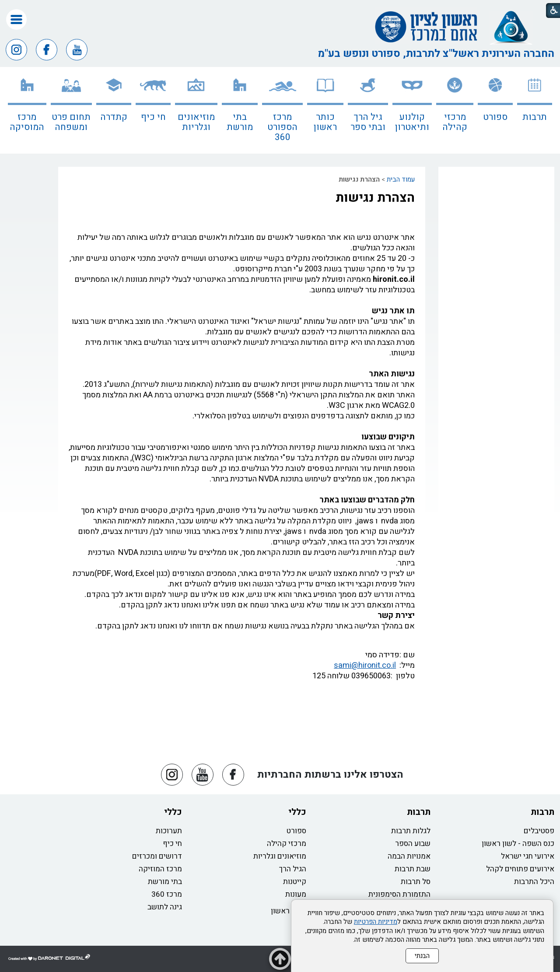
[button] (16, 19)
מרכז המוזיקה (160, 869)
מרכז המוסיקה (27, 122)
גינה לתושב (165, 907)
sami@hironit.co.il (365, 665)
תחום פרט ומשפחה (71, 122)
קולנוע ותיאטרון (412, 122)
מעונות (296, 894)
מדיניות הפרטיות (376, 922)
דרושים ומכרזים (157, 856)
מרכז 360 (167, 894)
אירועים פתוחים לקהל (520, 869)
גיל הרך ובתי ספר (368, 122)
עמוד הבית (401, 179)
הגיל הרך (293, 869)
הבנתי (422, 956)
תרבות (535, 117)
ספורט (495, 117)
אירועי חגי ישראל (528, 856)
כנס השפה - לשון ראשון (518, 844)
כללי (297, 812)
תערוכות (169, 831)
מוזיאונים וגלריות (196, 122)
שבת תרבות (413, 869)
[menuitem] (535, 110)
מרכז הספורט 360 (282, 127)
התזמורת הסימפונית (399, 894)
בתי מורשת (240, 122)
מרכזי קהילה (455, 122)
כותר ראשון (325, 122)
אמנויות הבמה (409, 856)
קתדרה (114, 117)
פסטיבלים (539, 831)
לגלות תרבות (411, 831)
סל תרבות (416, 882)
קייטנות (295, 882)
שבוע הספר (413, 844)
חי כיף (153, 117)
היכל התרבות (534, 882)
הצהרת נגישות (375, 198)
